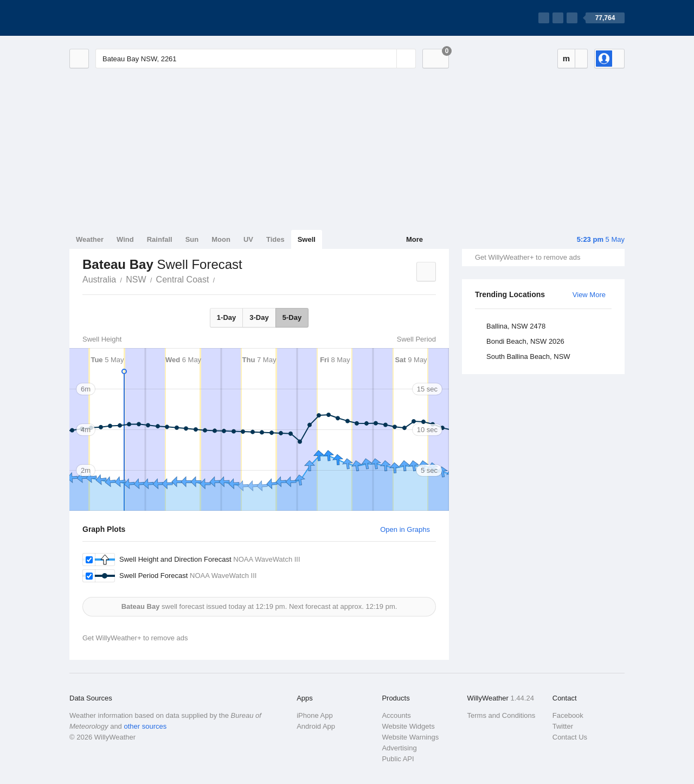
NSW (136, 279)
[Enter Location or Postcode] (256, 59)
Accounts (396, 715)
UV (248, 239)
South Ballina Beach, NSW (528, 356)
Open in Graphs (405, 529)
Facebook (568, 715)
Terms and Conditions (502, 715)
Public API (398, 759)
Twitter (563, 726)
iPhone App (315, 715)
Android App (316, 726)
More (415, 239)
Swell (307, 239)
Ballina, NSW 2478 (516, 326)
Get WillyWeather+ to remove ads (528, 257)
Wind (125, 239)
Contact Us (570, 737)
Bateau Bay (221, 279)
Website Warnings (410, 737)
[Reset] (387, 59)
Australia (99, 279)
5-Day (292, 317)
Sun (192, 239)
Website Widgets (408, 726)
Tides (275, 239)
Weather (90, 239)
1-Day (226, 317)
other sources (145, 726)
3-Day (259, 317)
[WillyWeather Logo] (120, 18)
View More (589, 295)
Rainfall (160, 239)
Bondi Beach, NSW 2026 (525, 341)
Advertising (399, 748)
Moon (221, 239)
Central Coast (183, 279)
